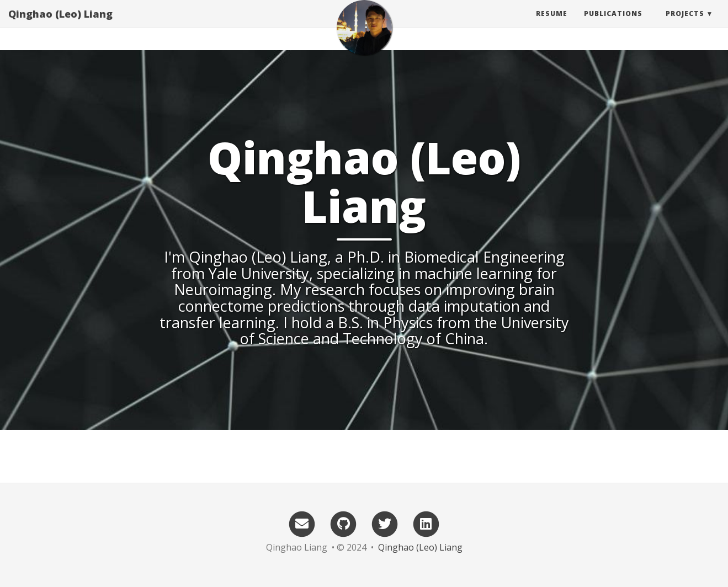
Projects (685, 25)
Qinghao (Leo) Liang (60, 25)
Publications (613, 25)
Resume (552, 25)
